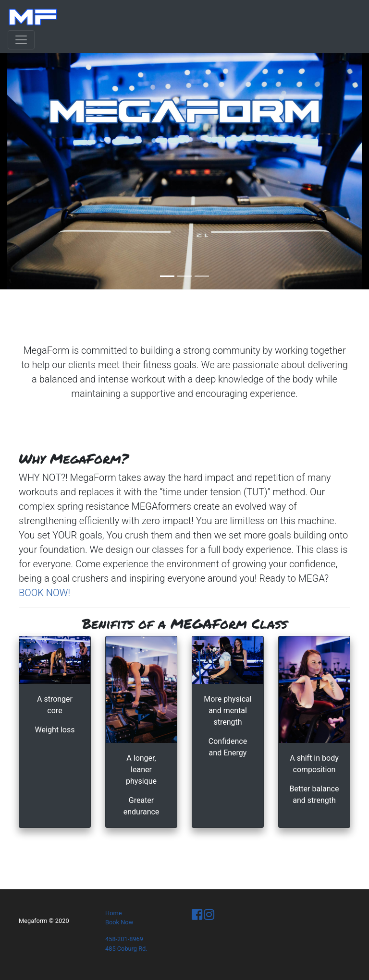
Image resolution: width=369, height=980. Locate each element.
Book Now (119, 922)
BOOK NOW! (44, 593)
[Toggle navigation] (21, 40)
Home (113, 913)
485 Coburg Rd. (126, 949)
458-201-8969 (124, 939)
